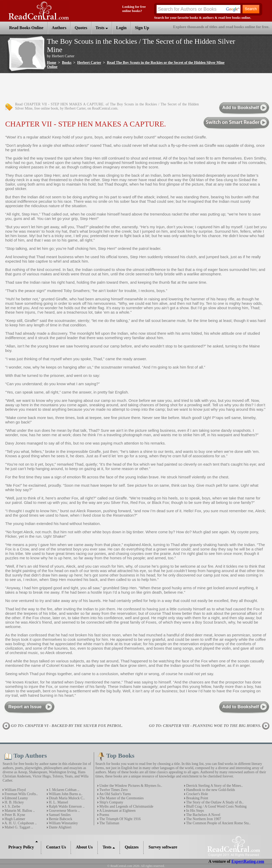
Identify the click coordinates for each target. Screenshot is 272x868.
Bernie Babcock (60, 819)
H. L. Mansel (58, 802)
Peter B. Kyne (14, 815)
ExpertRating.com (248, 861)
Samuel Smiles (59, 815)
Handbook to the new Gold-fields (210, 790)
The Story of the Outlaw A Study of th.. (214, 802)
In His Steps (195, 811)
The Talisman (109, 823)
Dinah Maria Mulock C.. (66, 798)
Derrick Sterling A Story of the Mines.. (214, 786)
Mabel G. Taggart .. (18, 827)
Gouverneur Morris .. (64, 811)
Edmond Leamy (16, 798)
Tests (102, 28)
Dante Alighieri (60, 827)
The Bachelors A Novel (203, 815)
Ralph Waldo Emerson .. (66, 806)
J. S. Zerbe (12, 806)
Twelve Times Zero (113, 790)
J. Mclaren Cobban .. (64, 790)
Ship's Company (111, 802)
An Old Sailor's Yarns (115, 794)
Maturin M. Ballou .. (19, 811)
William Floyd (15, 790)
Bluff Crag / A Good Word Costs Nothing (216, 806)
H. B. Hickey (14, 802)
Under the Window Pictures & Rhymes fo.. (130, 786)
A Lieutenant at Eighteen (117, 811)
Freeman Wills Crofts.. (21, 794)
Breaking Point (197, 798)
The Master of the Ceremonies (121, 798)
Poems (104, 815)
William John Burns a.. (65, 794)
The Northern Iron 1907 (203, 819)
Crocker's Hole (197, 794)
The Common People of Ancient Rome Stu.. (218, 823)
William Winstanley (63, 823)
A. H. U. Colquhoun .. (20, 823)
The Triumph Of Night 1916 (120, 819)
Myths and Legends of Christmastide (126, 806)
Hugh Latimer (14, 819)
